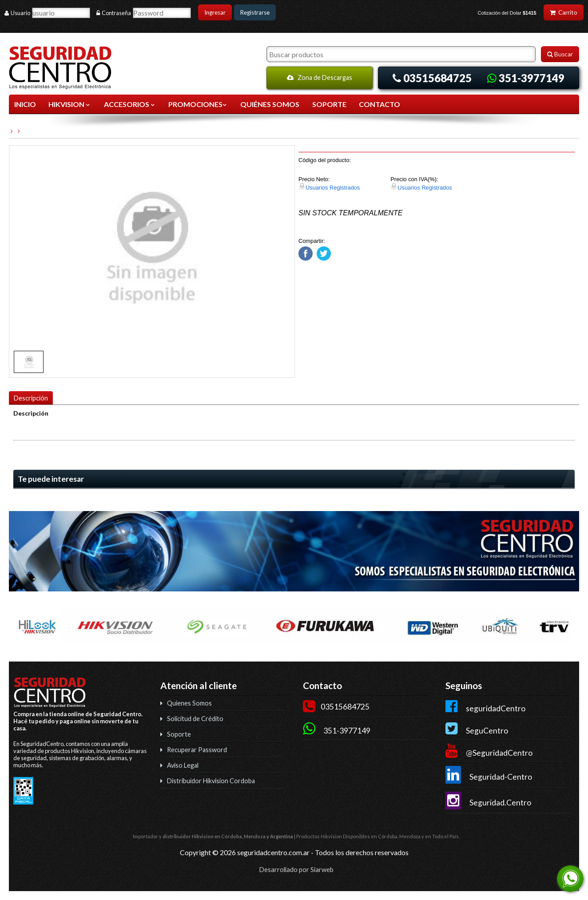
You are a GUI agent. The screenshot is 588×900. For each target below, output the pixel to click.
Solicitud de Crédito (195, 719)
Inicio (25, 104)
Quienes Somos (189, 703)
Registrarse (255, 12)
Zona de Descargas (320, 77)
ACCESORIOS (130, 104)
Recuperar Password (197, 750)
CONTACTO (379, 104)
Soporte (179, 734)
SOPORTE (329, 104)
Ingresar (215, 12)
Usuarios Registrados (333, 188)
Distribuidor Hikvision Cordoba (211, 781)
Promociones (198, 104)
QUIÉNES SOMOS (270, 104)
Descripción (31, 398)
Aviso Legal (183, 765)
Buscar (560, 54)
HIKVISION (70, 104)
